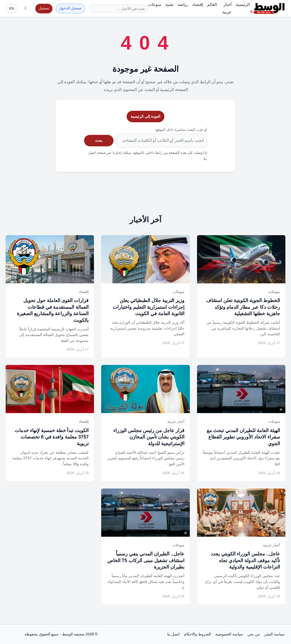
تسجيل (44, 8)
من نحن (254, 634)
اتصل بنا (174, 634)
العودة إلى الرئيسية (145, 116)
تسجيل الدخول (70, 8)
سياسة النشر (274, 634)
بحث (99, 140)
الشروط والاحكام (197, 634)
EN (12, 8)
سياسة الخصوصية (229, 634)
